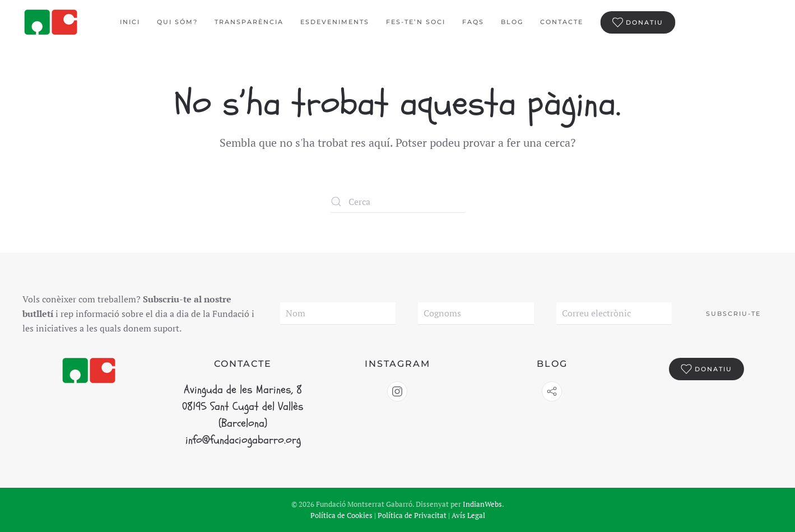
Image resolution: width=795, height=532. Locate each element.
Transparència (249, 22)
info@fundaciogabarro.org (243, 440)
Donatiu (638, 22)
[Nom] (338, 314)
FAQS (473, 22)
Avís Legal (468, 515)
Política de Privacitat (412, 515)
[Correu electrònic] (614, 314)
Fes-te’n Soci (416, 22)
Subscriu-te (733, 314)
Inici (130, 22)
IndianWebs (482, 504)
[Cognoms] (476, 314)
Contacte (562, 22)
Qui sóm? (177, 22)
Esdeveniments (335, 22)
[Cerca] (398, 202)
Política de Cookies (341, 515)
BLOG (512, 22)
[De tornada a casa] (52, 22)
